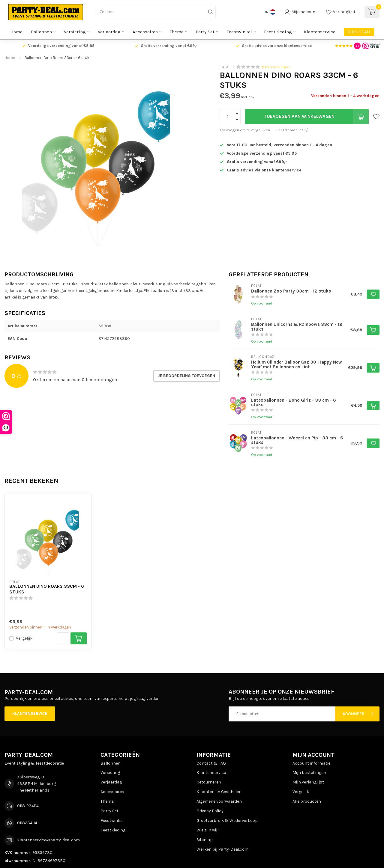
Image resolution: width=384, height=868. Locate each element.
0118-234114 (28, 806)
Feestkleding (278, 32)
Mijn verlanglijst (308, 782)
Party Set (205, 32)
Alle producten (307, 801)
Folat (225, 67)
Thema (177, 32)
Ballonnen (41, 32)
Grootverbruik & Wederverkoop (227, 820)
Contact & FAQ (211, 763)
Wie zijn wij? (208, 830)
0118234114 (27, 823)
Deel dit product (292, 130)
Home (16, 32)
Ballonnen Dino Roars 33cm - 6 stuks (58, 58)
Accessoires (145, 32)
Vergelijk (24, 638)
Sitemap (205, 840)
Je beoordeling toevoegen (186, 376)
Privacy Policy (210, 811)
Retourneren (209, 782)
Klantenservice (320, 32)
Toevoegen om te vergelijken (245, 130)
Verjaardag (109, 32)
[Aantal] (63, 638)
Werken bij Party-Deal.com (222, 849)
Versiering (75, 32)
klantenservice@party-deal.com (48, 840)
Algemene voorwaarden (219, 801)
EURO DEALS (359, 32)
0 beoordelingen (276, 67)
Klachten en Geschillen (219, 792)
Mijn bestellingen (309, 773)
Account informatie (311, 763)
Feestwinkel (239, 32)
